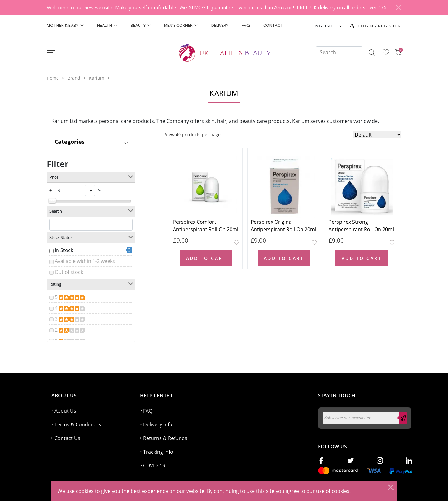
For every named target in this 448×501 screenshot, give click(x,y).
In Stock (64, 250)
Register (390, 26)
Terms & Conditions (78, 424)
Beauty (141, 25)
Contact (273, 25)
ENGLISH (323, 26)
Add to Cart (206, 258)
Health (107, 25)
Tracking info (158, 452)
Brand (74, 78)
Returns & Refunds (165, 438)
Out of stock (69, 272)
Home (53, 78)
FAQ (246, 25)
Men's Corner (181, 25)
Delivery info (158, 424)
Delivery (220, 25)
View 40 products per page (193, 135)
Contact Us (67, 438)
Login (366, 26)
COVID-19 (154, 466)
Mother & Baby (65, 25)
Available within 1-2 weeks (85, 261)
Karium (97, 78)
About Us (65, 411)
